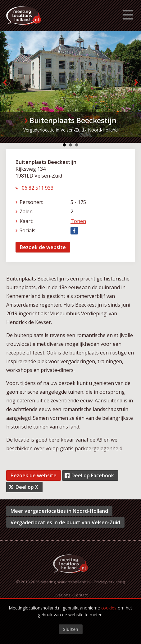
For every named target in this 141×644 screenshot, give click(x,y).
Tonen (78, 221)
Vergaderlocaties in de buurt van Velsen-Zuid (65, 522)
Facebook (74, 231)
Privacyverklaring (109, 582)
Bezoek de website (43, 247)
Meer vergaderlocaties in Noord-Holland (59, 511)
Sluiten (71, 629)
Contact (81, 595)
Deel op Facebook (93, 475)
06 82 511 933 (38, 188)
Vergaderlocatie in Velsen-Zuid (54, 130)
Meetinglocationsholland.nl (66, 582)
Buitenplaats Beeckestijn (73, 120)
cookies (109, 608)
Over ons (62, 595)
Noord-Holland (103, 130)
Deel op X (27, 487)
